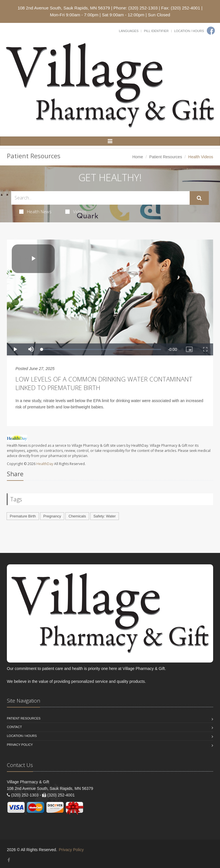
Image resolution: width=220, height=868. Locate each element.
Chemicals (77, 516)
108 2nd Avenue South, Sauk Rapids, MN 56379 (64, 8)
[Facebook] (211, 31)
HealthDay (45, 464)
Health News (35, 211)
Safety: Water (105, 516)
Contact (14, 727)
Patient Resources (166, 157)
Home (138, 157)
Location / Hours (189, 31)
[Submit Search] (199, 198)
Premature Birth (23, 516)
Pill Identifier (156, 31)
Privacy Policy (20, 745)
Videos (76, 211)
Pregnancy (52, 516)
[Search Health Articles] (100, 198)
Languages (129, 31)
